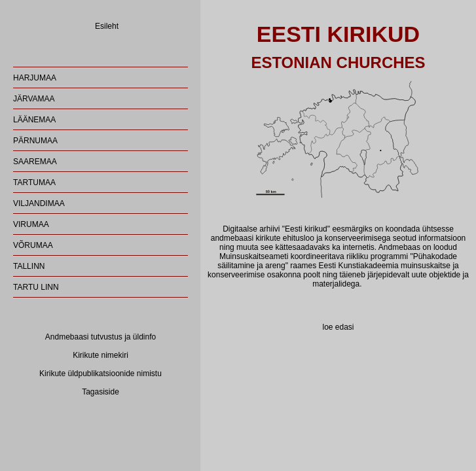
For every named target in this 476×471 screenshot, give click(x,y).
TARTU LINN (36, 287)
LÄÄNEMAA (34, 120)
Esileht (107, 26)
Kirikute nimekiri (101, 355)
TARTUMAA (34, 183)
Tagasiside (101, 392)
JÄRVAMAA (34, 99)
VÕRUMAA (33, 245)
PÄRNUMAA (35, 141)
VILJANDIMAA (39, 203)
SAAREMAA (35, 162)
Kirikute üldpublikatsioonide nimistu (101, 374)
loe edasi (338, 327)
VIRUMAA (31, 224)
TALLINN (29, 266)
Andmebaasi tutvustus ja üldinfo (101, 337)
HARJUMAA (35, 78)
